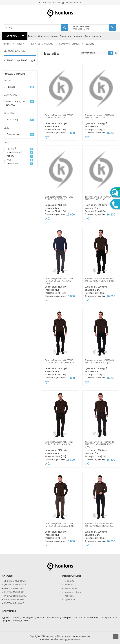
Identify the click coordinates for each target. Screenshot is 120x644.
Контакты (96, 36)
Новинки (54, 36)
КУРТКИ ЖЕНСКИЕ (14, 603)
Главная (32, 36)
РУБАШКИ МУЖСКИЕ (15, 596)
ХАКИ (8, 160)
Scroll (116, 636)
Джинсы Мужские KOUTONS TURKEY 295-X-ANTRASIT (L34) (99, 444)
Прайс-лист (71, 599)
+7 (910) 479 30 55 (50, 3)
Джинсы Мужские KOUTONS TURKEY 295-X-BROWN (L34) (60, 361)
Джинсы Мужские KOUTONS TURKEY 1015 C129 (59, 198)
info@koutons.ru (71, 3)
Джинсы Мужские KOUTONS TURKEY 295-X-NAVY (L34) (99, 361)
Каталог (21, 44)
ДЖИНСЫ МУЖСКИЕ (42, 44)
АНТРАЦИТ (11, 164)
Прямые (9, 87)
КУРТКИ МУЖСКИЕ (14, 592)
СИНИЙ (9, 156)
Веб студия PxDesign (69, 639)
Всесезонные (12, 134)
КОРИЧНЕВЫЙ (13, 152)
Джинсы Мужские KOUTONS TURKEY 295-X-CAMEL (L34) (59, 525)
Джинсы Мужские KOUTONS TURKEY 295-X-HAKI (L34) (59, 443)
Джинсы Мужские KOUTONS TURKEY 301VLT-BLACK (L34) (100, 525)
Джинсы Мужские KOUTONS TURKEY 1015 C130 (99, 198)
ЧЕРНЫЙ (10, 149)
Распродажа (66, 36)
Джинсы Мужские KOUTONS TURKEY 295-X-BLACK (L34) (99, 280)
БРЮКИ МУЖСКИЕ (14, 588)
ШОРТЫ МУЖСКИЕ (14, 599)
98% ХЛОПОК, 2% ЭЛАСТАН (14, 103)
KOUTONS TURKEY (69, 44)
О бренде (43, 36)
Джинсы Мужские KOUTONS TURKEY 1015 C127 (99, 116)
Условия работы (82, 36)
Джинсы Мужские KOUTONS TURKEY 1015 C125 (59, 116)
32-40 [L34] (11, 120)
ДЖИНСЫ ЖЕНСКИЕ (15, 585)
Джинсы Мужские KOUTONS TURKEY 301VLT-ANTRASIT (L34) (59, 281)
